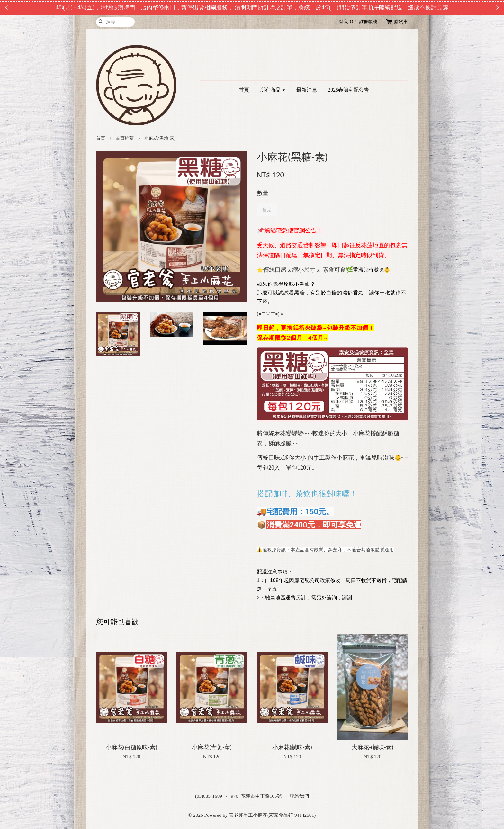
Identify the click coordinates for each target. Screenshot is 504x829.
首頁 (244, 90)
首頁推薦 (125, 138)
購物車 (401, 22)
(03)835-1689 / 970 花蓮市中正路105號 (239, 796)
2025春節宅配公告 (348, 90)
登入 (344, 22)
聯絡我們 (299, 796)
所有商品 (273, 90)
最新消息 (307, 90)
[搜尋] (115, 22)
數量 (263, 193)
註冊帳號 (368, 22)
